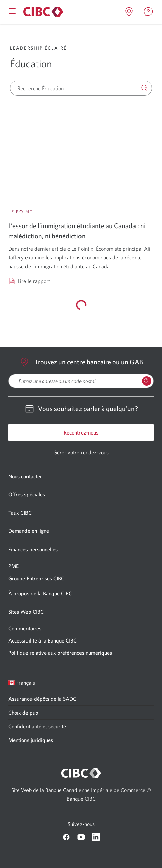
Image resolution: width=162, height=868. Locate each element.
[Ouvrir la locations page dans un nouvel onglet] (129, 12)
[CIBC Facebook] (66, 837)
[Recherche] (145, 88)
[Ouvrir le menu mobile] (12, 10)
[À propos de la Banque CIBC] (42, 12)
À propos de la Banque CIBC (40, 593)
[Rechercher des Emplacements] (147, 381)
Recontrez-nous (81, 432)
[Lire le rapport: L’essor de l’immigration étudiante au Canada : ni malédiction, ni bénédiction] (81, 163)
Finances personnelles (33, 549)
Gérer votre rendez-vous (81, 452)
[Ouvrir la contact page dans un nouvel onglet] (148, 12)
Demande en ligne (29, 531)
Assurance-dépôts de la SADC (42, 699)
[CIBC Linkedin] (96, 837)
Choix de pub (23, 713)
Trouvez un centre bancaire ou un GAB (81, 362)
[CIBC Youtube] (81, 837)
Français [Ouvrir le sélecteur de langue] (22, 683)
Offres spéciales (27, 494)
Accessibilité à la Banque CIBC (43, 640)
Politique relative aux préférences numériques (60, 653)
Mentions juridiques (31, 740)
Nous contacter (25, 476)
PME (14, 566)
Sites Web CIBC (26, 612)
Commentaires (25, 628)
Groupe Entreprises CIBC (36, 578)
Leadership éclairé (38, 48)
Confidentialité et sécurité (37, 726)
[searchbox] (81, 381)
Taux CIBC (20, 513)
